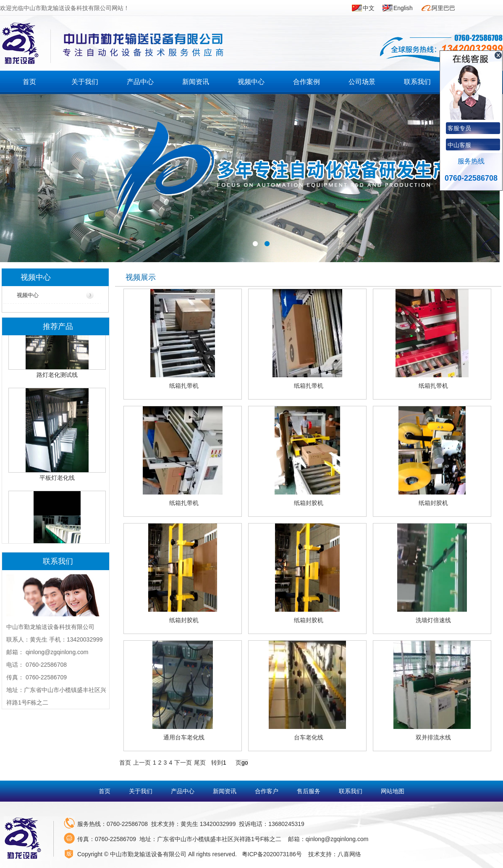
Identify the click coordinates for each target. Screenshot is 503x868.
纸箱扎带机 (184, 386)
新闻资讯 (196, 82)
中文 (369, 8)
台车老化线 (309, 737)
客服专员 (459, 128)
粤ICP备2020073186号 (272, 854)
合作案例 (307, 82)
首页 (29, 82)
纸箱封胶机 (309, 503)
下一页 (183, 763)
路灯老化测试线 (57, 377)
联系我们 (417, 82)
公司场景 (362, 82)
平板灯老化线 (57, 480)
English (403, 8)
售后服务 (309, 791)
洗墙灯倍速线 (433, 620)
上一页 (142, 763)
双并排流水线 (433, 737)
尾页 (200, 763)
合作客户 (267, 791)
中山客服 (459, 145)
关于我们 (85, 82)
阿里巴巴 (443, 8)
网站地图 (393, 791)
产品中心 (140, 82)
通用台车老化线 (184, 737)
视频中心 (251, 82)
